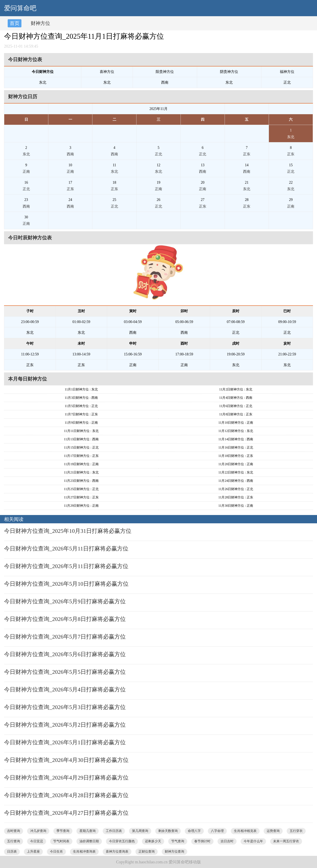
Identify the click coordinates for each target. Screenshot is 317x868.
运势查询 (273, 831)
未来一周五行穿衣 (286, 841)
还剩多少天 (153, 841)
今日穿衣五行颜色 (122, 841)
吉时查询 (14, 831)
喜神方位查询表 (117, 851)
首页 (15, 23)
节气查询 (178, 841)
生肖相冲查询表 (84, 851)
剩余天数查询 (168, 831)
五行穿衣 (296, 831)
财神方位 (40, 23)
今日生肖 (56, 851)
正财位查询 (147, 851)
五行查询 (14, 841)
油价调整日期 (89, 841)
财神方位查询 (174, 851)
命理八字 (194, 831)
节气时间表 (61, 841)
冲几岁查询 (38, 831)
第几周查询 (140, 831)
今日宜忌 (37, 841)
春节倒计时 (202, 841)
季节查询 (63, 831)
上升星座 (33, 851)
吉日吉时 (227, 841)
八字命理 (217, 831)
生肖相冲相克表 (245, 831)
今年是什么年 (253, 841)
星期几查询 (88, 831)
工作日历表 (114, 831)
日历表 (12, 851)
